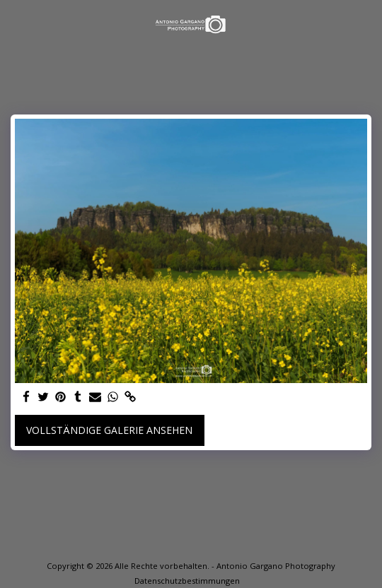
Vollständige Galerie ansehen (109, 430)
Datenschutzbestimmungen (187, 581)
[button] (16, 24)
